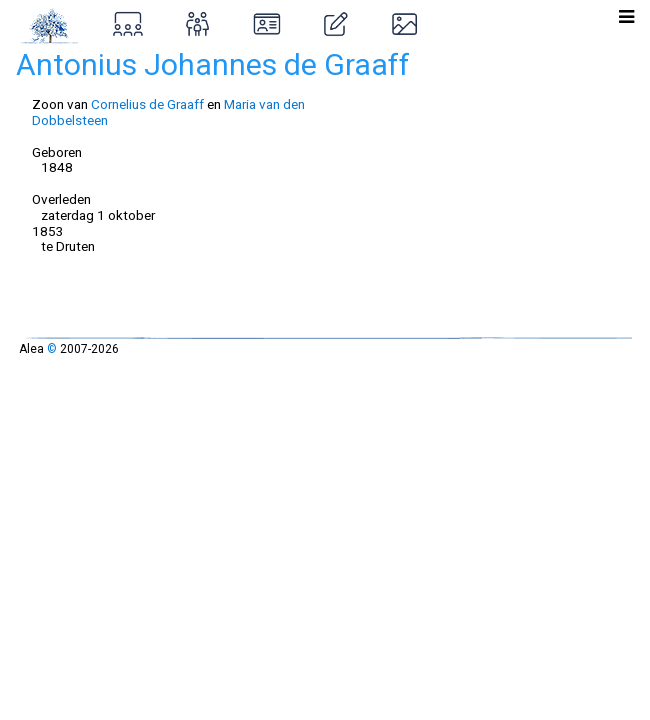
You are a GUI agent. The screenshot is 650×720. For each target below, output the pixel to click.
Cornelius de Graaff (147, 104)
